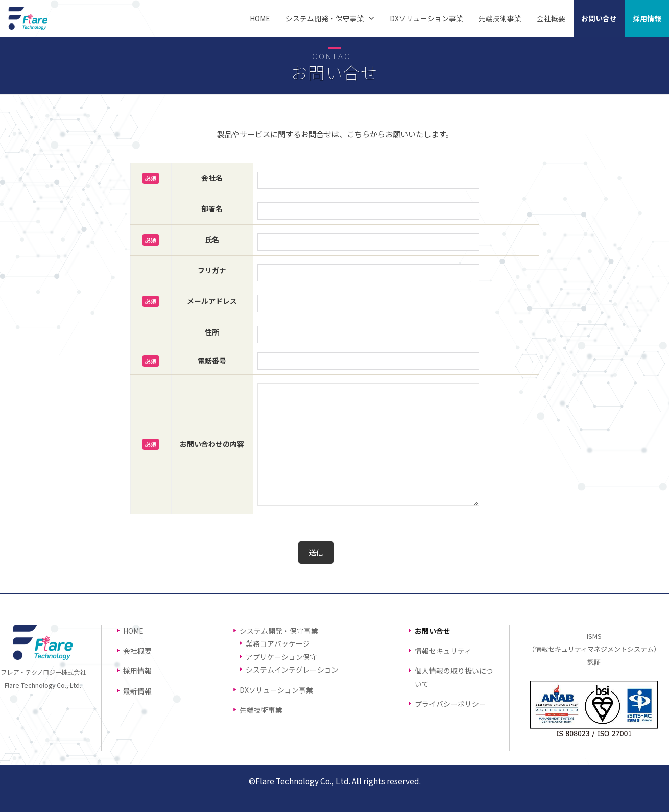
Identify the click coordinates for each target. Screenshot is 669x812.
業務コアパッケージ (278, 643)
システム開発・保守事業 (325, 18)
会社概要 (551, 18)
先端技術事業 (500, 18)
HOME (260, 18)
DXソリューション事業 (426, 18)
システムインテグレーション (292, 670)
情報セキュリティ (443, 651)
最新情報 (137, 691)
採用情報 (647, 18)
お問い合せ (599, 18)
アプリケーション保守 (281, 657)
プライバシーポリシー (450, 704)
